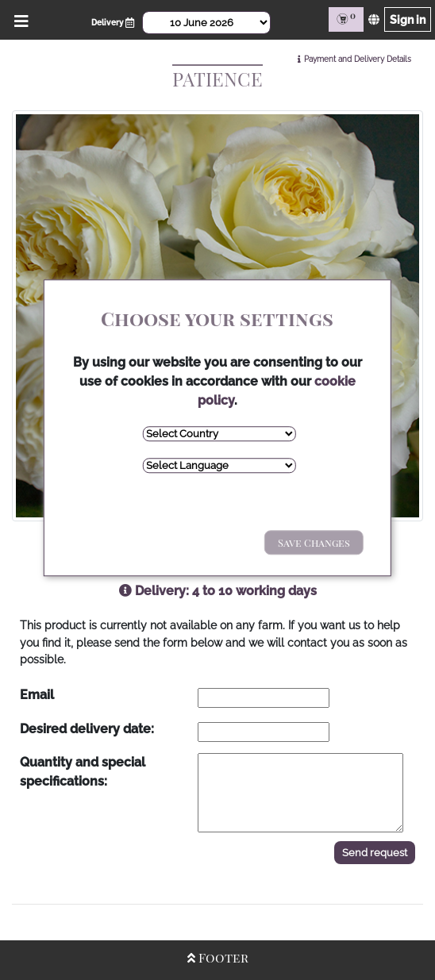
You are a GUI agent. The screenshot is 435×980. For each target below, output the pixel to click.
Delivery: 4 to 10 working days (218, 591)
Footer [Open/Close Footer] (218, 957)
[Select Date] (206, 23)
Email (37, 695)
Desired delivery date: (87, 729)
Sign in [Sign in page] (408, 19)
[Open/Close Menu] (19, 19)
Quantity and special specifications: (83, 772)
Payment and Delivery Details (358, 59)
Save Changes (314, 543)
